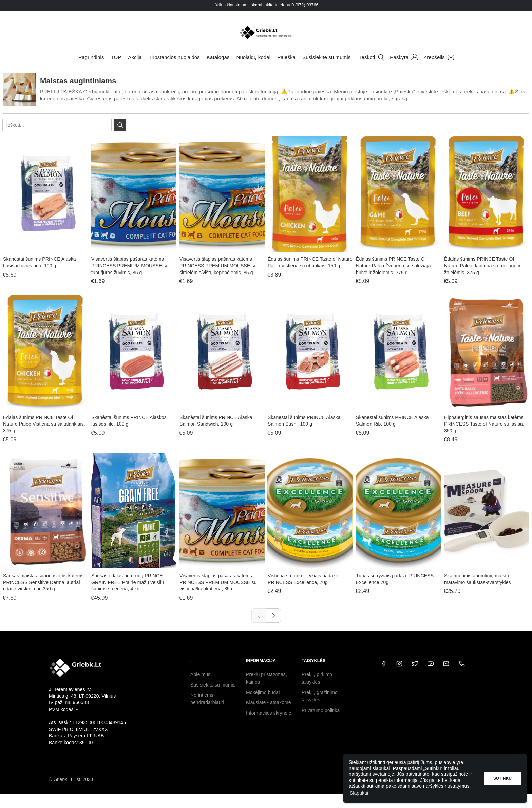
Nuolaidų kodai (254, 57)
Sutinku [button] (502, 778)
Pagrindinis (91, 57)
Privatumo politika (321, 710)
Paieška (286, 57)
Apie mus (200, 674)
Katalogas (218, 57)
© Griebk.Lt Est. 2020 (71, 779)
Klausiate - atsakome (269, 702)
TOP (116, 57)
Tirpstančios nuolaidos (174, 57)
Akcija (135, 57)
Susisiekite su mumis (326, 57)
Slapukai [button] (359, 793)
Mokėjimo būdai (263, 692)
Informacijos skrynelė (269, 713)
